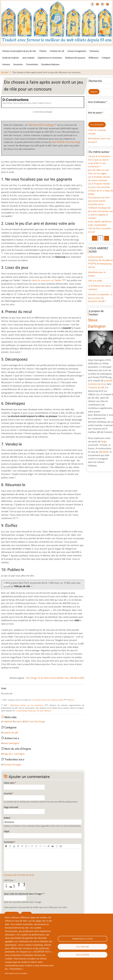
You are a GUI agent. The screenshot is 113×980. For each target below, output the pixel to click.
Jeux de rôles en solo (98, 170)
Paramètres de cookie (83, 939)
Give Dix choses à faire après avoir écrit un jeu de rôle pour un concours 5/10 (12, 691)
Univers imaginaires (77, 51)
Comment (9, 842)
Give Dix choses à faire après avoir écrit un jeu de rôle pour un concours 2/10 (6, 691)
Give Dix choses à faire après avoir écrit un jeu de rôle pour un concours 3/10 (8, 691)
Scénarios (94, 51)
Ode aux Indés (95, 281)
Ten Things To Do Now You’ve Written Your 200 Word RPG (55, 678)
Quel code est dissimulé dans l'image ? (23, 894)
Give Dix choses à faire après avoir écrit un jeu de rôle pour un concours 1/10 (4, 691)
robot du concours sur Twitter (46, 280)
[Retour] (71, 700)
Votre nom (9, 783)
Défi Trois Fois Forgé (34, 722)
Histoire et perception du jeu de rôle (19, 51)
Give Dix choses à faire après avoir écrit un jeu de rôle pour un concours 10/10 (21, 691)
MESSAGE (104, 452)
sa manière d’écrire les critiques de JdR (47, 700)
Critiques (106, 58)
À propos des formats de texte (19, 875)
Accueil (5, 72)
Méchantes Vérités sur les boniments (27, 705)
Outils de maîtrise (11, 58)
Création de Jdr (57, 51)
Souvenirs (18, 64)
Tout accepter (82, 955)
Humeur (6, 64)
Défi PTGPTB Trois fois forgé (66, 142)
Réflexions (94, 58)
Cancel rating (2, 691)
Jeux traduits (28, 58)
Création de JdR (10, 733)
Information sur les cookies (16, 973)
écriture (18, 722)
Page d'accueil (11, 807)
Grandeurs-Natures (50, 64)
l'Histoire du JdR (96, 387)
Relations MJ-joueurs (75, 58)
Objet (6, 831)
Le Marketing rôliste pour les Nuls (30, 711)
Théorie (43, 51)
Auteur (7, 818)
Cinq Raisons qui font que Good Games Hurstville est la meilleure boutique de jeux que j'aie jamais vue (100, 204)
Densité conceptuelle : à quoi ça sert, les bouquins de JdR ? (100, 298)
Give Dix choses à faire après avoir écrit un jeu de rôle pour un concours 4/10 (10, 691)
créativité (7, 722)
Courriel (8, 793)
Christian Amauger (12, 765)
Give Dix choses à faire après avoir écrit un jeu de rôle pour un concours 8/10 (17, 691)
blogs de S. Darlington (14, 754)
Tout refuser (82, 947)
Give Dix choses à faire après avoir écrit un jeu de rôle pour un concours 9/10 (19, 691)
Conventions (32, 64)
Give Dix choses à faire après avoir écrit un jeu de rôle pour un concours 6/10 (14, 691)
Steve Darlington (11, 743)
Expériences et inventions (50, 58)
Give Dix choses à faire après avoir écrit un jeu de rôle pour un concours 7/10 (16, 691)
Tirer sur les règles (97, 173)
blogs (104, 441)
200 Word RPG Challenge (41, 125)
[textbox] (43, 860)
